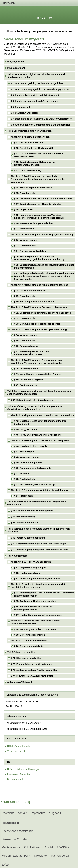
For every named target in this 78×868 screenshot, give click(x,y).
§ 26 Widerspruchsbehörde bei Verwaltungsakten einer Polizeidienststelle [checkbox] (44, 266)
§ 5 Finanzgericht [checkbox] (20, 107)
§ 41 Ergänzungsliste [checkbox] (26, 385)
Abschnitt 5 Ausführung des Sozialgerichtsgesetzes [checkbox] (39, 307)
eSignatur (55, 813)
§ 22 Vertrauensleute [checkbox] (26, 240)
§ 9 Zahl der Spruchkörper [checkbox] (29, 143)
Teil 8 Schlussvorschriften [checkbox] (21, 652)
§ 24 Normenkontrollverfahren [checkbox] (31, 251)
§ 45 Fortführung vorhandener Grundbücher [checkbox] (38, 435)
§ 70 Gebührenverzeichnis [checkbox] (29, 646)
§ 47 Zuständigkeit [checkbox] (24, 452)
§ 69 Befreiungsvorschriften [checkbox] (29, 635)
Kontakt (22, 813)
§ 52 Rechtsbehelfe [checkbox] (25, 479)
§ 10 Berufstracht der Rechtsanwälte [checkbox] (34, 148)
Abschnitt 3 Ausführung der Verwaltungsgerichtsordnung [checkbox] (42, 235)
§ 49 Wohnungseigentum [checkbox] (28, 463)
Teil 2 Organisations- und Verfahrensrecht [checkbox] (30, 131)
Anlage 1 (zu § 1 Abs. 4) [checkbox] (20, 682)
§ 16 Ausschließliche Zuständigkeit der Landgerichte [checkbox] (43, 199)
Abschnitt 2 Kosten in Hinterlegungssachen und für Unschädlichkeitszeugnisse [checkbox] (39, 586)
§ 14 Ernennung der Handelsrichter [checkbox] (33, 188)
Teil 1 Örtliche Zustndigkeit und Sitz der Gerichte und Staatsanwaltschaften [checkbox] (36, 76)
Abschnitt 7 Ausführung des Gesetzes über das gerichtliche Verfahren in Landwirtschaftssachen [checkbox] (37, 362)
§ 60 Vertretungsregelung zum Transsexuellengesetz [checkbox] (39, 550)
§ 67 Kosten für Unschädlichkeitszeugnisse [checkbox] (38, 615)
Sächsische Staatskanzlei (18, 831)
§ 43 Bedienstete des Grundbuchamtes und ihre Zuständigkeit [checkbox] (40, 422)
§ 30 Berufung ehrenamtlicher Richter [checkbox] (35, 302)
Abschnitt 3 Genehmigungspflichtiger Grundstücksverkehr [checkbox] (43, 490)
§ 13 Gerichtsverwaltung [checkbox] (28, 170)
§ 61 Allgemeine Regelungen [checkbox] (30, 568)
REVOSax (44, 18)
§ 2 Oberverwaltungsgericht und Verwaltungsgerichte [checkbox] (40, 89)
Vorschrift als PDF (15, 751)
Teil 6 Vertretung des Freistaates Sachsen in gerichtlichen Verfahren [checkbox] (38, 530)
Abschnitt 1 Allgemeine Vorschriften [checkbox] (30, 137)
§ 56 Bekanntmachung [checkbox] (23, 517)
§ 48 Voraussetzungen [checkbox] (26, 457)
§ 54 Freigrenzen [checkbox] (23, 496)
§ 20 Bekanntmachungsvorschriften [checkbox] (34, 223)
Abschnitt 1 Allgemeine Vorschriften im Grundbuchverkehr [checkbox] (42, 415)
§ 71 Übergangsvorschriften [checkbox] (26, 658)
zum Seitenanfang (15, 802)
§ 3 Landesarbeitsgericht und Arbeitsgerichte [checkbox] (35, 95)
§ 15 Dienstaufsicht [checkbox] (25, 193)
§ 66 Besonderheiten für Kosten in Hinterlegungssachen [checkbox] (33, 608)
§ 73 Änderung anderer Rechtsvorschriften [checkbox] (34, 670)
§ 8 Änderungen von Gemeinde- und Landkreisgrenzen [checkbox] (41, 125)
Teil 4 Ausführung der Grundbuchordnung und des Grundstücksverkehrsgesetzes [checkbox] (35, 408)
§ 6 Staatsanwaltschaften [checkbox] (25, 113)
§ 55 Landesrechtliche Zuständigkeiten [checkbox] (32, 511)
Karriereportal (60, 856)
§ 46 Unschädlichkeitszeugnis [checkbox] (31, 446)
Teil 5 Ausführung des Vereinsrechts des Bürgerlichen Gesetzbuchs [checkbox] (36, 503)
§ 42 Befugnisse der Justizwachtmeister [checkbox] (33, 400)
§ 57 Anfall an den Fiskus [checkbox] (25, 523)
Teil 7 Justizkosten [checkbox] (17, 556)
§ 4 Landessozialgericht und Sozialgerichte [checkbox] (34, 101)
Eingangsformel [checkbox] (16, 62)
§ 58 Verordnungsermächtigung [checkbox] (28, 538)
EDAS (5, 864)
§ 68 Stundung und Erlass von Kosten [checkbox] (35, 629)
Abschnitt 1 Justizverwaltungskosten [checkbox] (31, 562)
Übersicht (8, 813)
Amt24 (49, 847)
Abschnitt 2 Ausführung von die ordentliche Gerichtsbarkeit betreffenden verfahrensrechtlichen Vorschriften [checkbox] (39, 179)
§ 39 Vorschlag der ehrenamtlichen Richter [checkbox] (37, 374)
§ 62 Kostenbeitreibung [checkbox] (27, 573)
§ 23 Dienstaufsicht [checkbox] (25, 246)
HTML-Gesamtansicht (17, 746)
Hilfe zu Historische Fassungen (22, 769)
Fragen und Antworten (18, 774)
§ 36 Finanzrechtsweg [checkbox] (26, 346)
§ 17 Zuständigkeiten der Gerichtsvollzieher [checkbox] (38, 204)
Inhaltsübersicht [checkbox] (16, 68)
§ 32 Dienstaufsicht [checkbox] (25, 318)
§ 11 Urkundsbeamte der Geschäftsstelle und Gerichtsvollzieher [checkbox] (39, 155)
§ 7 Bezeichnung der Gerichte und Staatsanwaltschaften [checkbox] (41, 119)
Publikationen (32, 847)
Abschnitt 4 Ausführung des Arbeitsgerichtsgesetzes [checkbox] (39, 285)
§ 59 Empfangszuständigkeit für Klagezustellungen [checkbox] (39, 544)
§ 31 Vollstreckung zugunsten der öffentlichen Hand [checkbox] (42, 313)
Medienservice (11, 847)
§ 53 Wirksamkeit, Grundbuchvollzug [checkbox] (34, 484)
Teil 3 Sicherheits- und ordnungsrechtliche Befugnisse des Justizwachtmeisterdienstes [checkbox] (39, 392)
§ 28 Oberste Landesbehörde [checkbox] (30, 291)
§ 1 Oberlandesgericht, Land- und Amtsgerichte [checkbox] (37, 83)
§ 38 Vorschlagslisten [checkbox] (26, 369)
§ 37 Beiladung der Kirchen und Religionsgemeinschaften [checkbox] (31, 353)
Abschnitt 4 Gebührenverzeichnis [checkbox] (29, 641)
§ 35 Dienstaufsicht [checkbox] (25, 341)
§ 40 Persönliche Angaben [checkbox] (29, 380)
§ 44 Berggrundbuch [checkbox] (26, 429)
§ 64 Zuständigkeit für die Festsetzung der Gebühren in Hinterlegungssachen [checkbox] (44, 594)
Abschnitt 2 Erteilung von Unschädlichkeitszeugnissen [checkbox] (40, 440)
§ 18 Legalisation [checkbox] (24, 209)
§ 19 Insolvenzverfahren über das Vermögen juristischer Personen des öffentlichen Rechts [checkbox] (39, 216)
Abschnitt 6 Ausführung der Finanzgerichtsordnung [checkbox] (39, 329)
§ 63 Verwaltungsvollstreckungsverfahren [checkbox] (37, 579)
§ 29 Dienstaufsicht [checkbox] (25, 296)
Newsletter (41, 856)
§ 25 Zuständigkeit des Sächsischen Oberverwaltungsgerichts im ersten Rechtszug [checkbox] (39, 258)
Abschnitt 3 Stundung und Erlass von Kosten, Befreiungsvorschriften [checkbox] (36, 622)
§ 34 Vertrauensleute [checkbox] (26, 335)
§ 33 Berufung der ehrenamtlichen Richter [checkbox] (37, 324)
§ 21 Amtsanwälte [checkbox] (24, 229)
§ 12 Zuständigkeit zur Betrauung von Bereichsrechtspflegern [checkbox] (35, 163)
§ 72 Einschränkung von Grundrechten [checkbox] (32, 664)
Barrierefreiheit (14, 779)
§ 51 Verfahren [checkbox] (22, 473)
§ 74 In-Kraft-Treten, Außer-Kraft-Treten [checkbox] (32, 676)
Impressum (38, 813)
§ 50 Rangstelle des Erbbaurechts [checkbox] (33, 468)
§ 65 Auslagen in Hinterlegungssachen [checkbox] (35, 601)
